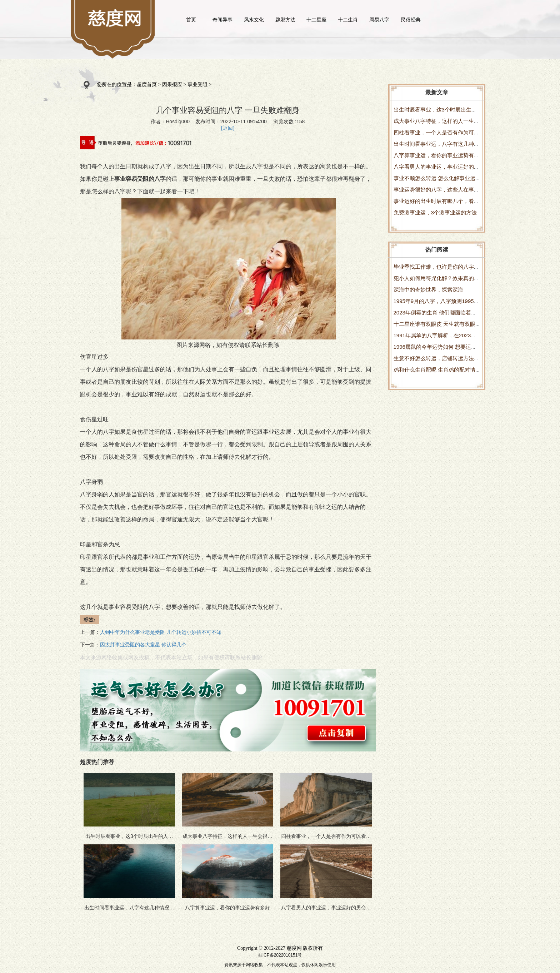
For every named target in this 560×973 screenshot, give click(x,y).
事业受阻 (197, 85)
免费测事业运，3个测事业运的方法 (435, 212)
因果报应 (172, 85)
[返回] (228, 128)
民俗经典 (411, 20)
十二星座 (316, 20)
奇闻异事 (222, 20)
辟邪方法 (285, 20)
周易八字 (379, 20)
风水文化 (254, 20)
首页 (191, 20)
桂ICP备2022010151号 (280, 955)
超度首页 (147, 85)
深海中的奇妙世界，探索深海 (428, 290)
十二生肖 (348, 20)
